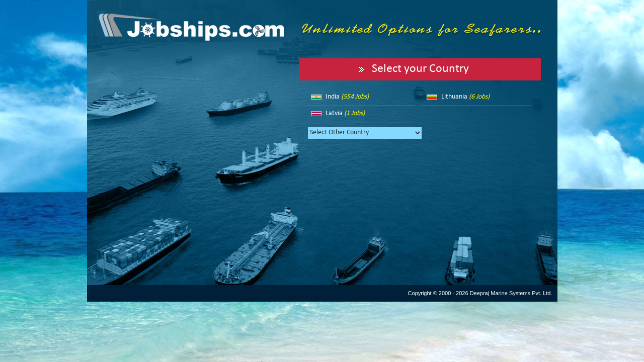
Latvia (345, 113)
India (347, 97)
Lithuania (465, 97)
